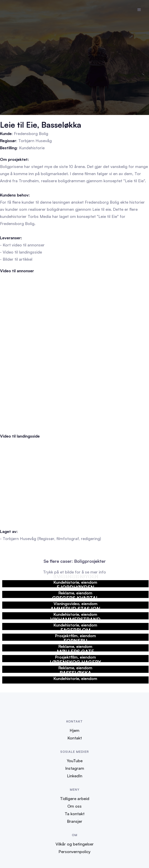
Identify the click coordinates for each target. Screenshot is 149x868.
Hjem (74, 730)
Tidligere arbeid (75, 798)
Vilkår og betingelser (75, 844)
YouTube (75, 761)
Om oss (74, 806)
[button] (139, 10)
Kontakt (75, 738)
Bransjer (75, 821)
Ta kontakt (75, 814)
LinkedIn (75, 776)
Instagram (75, 768)
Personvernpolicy (74, 852)
